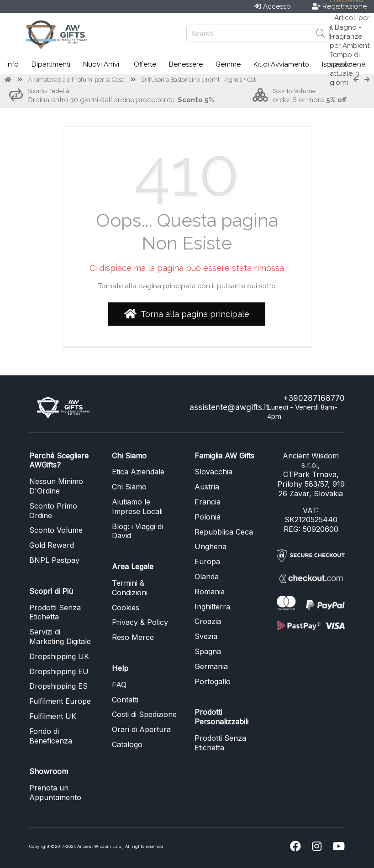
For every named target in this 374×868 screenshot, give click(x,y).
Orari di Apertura (141, 729)
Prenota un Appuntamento (55, 793)
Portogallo (213, 681)
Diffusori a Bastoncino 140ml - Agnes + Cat (199, 80)
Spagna (208, 651)
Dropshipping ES (58, 686)
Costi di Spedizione (144, 714)
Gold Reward (52, 545)
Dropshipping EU (59, 671)
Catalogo (127, 744)
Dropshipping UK (59, 656)
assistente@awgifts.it (229, 407)
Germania (211, 666)
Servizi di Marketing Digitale (60, 637)
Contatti (125, 700)
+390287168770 (314, 398)
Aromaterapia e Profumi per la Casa (76, 80)
